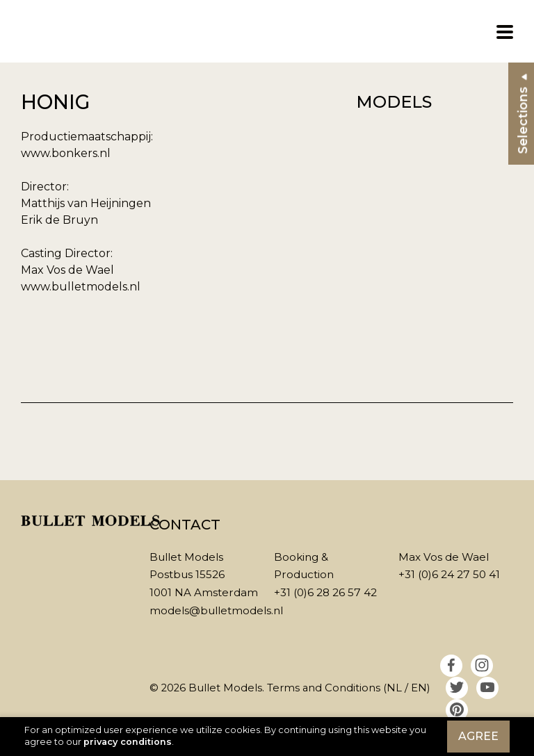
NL (394, 688)
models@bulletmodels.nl (216, 610)
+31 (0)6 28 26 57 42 (325, 592)
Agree (478, 736)
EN (419, 688)
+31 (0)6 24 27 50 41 (449, 574)
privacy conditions (128, 742)
